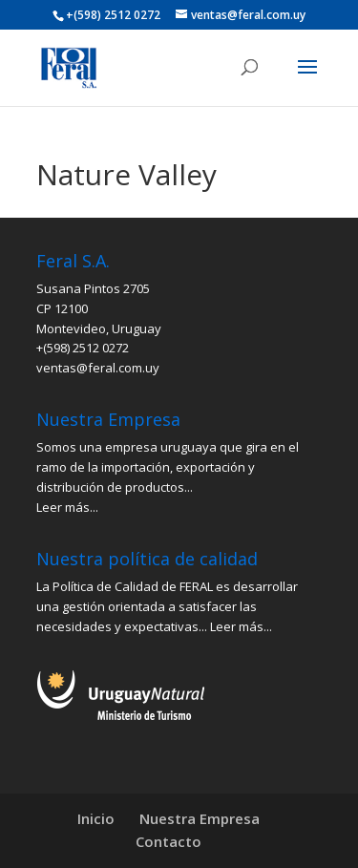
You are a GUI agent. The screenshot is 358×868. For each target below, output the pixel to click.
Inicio (96, 818)
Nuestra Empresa (200, 818)
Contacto (168, 841)
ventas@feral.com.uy (98, 368)
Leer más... (67, 507)
